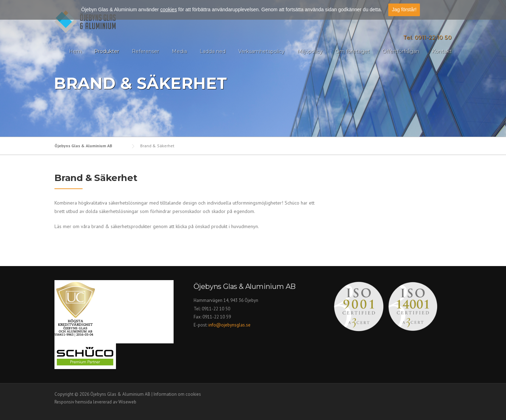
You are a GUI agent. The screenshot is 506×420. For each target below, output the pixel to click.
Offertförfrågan (401, 51)
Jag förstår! (404, 8)
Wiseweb (127, 402)
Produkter (107, 51)
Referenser (145, 51)
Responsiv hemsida (73, 402)
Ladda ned (213, 51)
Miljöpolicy (310, 51)
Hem (75, 51)
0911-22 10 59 (217, 317)
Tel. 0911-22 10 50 (427, 37)
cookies (168, 8)
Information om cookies (177, 394)
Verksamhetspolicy (261, 51)
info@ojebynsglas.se (230, 325)
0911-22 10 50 (216, 309)
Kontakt (442, 51)
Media (179, 51)
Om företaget (352, 51)
